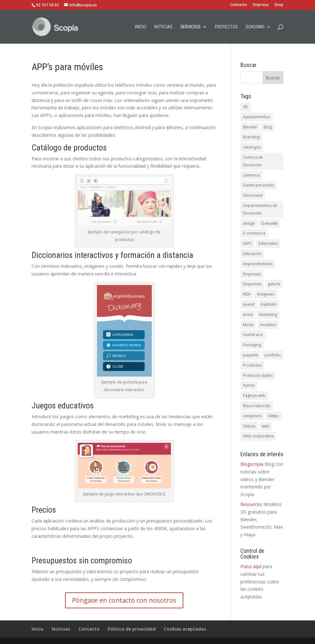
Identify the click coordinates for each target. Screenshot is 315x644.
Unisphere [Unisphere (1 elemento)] (252, 416)
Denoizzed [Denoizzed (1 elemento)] (253, 195)
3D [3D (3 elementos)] (245, 107)
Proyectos (226, 27)
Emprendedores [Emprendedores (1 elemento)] (258, 264)
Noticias (163, 27)
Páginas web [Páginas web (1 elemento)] (254, 395)
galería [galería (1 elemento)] (274, 284)
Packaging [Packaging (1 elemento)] (252, 345)
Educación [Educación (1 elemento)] (252, 254)
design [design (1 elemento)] (249, 223)
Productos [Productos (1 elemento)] (252, 365)
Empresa (261, 5)
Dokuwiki (255, 27)
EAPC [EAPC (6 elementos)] (248, 243)
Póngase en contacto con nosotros (124, 600)
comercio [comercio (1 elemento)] (252, 175)
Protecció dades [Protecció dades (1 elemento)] (258, 375)
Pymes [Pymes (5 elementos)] (249, 385)
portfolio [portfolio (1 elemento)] (273, 355)
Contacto (239, 5)
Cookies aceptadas (185, 629)
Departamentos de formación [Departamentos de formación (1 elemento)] (260, 209)
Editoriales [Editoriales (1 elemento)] (268, 243)
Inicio (141, 27)
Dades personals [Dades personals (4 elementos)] (258, 185)
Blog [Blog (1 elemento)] (268, 127)
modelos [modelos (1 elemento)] (268, 325)
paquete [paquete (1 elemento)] (251, 355)
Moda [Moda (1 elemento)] (248, 325)
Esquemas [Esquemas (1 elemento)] (252, 284)
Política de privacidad (132, 629)
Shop (279, 5)
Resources (251, 504)
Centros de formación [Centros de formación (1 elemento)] (253, 161)
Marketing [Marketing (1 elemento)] (268, 315)
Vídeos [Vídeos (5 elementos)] (249, 426)
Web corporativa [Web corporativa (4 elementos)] (258, 436)
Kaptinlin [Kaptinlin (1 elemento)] (269, 304)
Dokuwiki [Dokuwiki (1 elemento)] (270, 223)
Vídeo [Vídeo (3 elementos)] (273, 416)
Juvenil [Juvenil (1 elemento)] (249, 304)
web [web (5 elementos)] (266, 426)
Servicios (190, 27)
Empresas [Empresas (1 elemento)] (252, 274)
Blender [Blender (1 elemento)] (250, 127)
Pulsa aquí (251, 566)
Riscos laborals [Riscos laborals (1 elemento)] (257, 406)
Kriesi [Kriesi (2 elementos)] (248, 315)
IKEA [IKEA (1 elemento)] (247, 294)
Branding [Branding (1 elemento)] (251, 137)
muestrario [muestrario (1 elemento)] (253, 335)
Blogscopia (252, 464)
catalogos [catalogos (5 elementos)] (252, 147)
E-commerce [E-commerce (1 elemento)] (254, 233)
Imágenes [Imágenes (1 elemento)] (266, 294)
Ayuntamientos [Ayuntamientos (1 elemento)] (256, 117)
